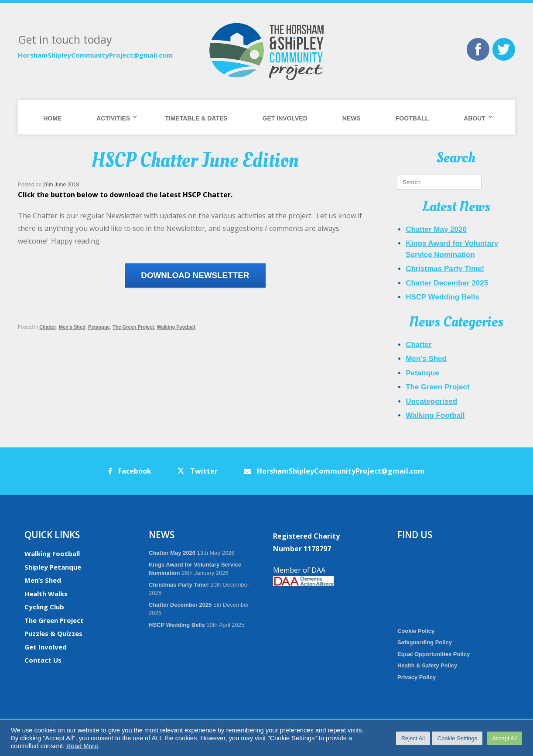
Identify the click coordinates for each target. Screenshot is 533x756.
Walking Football (176, 327)
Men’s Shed (43, 580)
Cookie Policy (416, 631)
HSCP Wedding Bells (442, 297)
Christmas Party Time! (445, 269)
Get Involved (285, 118)
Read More (82, 746)
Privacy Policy (417, 677)
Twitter (198, 471)
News (352, 118)
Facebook (130, 471)
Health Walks (46, 594)
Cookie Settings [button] (457, 738)
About (475, 118)
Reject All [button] (413, 738)
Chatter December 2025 (447, 283)
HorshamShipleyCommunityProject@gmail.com (95, 55)
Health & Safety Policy (427, 665)
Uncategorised (431, 401)
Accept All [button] (504, 738)
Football (412, 118)
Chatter (48, 327)
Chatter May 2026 (436, 229)
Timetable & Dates (196, 118)
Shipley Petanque (53, 567)
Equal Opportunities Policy (434, 654)
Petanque (99, 327)
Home (52, 118)
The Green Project (133, 327)
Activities (113, 118)
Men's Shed (72, 327)
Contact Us (43, 660)
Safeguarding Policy (425, 642)
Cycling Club (44, 607)
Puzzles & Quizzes (53, 633)
